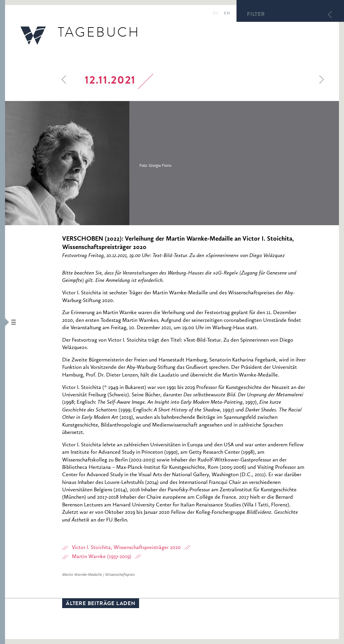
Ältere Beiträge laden (101, 604)
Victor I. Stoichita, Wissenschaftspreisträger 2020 (126, 548)
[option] (113, 163)
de (216, 14)
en (227, 14)
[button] (3, 322)
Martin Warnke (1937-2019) (102, 557)
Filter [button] (256, 15)
